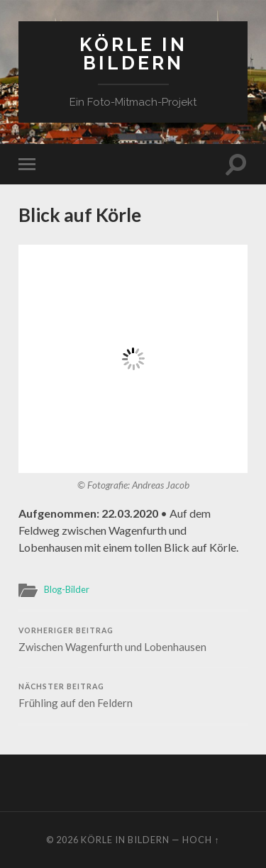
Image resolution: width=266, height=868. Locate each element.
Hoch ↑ (201, 840)
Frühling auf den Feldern (133, 696)
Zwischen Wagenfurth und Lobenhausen (133, 640)
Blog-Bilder (67, 589)
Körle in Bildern (133, 54)
